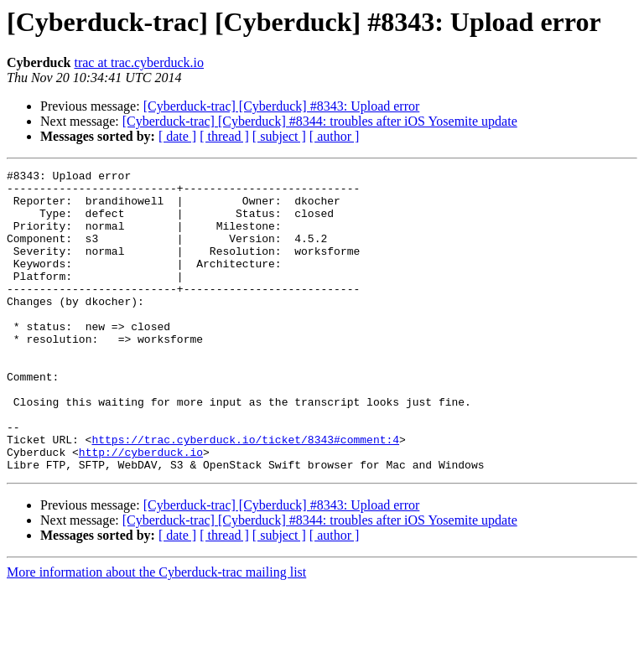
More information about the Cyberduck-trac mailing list (156, 632)
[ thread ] (224, 136)
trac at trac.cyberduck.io (139, 62)
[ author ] (335, 136)
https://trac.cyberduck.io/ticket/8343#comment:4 (245, 494)
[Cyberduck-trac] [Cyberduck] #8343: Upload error (282, 106)
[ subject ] (279, 136)
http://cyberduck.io (141, 510)
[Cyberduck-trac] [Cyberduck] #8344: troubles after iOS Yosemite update (320, 121)
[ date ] (177, 136)
